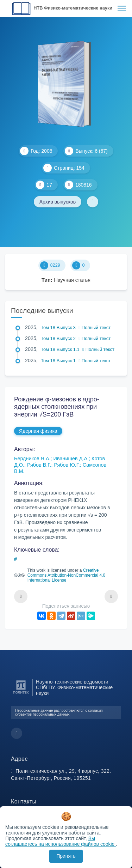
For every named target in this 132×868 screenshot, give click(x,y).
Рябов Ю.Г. (67, 465)
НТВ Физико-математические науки (73, 8)
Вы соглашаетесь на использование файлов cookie (61, 841)
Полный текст (95, 327)
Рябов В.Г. (39, 465)
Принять (66, 856)
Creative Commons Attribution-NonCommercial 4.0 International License (66, 575)
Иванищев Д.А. (71, 459)
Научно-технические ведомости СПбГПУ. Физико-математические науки (74, 688)
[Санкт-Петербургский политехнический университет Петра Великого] (21, 694)
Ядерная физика (38, 431)
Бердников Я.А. (32, 459)
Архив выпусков (58, 202)
